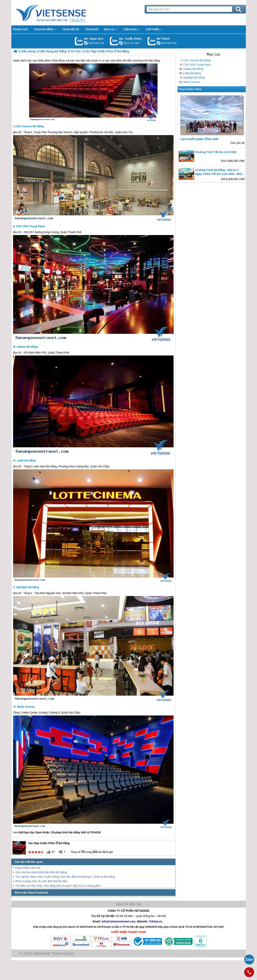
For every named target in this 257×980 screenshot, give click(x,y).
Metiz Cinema (192, 82)
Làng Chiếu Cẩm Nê (28, 868)
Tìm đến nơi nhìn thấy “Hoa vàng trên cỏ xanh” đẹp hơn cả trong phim (58, 886)
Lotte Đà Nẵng (192, 73)
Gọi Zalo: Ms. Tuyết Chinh (114, 41)
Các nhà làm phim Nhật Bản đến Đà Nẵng (41, 872)
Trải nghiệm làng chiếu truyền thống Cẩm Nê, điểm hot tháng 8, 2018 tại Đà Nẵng (65, 877)
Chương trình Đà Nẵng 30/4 (69, 832)
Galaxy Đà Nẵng (193, 69)
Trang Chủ (61, 13)
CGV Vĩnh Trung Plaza (197, 65)
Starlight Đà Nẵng (194, 78)
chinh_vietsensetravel (121, 43)
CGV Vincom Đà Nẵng (197, 60)
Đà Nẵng (51, 466)
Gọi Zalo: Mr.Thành (152, 41)
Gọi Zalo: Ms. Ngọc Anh (79, 41)
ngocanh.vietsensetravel (86, 43)
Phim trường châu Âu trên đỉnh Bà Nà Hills (41, 881)
